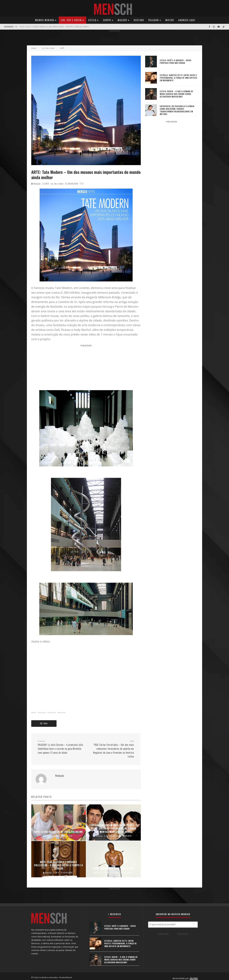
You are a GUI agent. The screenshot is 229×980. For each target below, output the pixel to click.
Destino (139, 20)
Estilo (92, 20)
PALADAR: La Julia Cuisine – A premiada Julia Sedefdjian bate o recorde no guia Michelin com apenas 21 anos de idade (61, 747)
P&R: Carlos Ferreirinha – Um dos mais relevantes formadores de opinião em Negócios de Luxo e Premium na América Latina (111, 749)
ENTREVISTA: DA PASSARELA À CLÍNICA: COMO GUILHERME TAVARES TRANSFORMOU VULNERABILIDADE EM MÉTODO (177, 110)
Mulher (122, 20)
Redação (36, 184)
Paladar (154, 20)
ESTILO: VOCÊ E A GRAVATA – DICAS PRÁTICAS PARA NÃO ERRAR (176, 61)
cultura (42, 712)
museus (62, 712)
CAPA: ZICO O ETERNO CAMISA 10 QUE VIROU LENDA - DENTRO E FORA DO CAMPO (54, 27)
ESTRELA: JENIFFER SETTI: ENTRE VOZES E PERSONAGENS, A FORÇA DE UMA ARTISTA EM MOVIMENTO (178, 78)
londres (52, 712)
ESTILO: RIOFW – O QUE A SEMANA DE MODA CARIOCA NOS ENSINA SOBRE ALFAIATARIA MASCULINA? (176, 94)
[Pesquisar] (194, 925)
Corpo (107, 20)
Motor (170, 20)
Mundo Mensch (45, 20)
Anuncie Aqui (187, 20)
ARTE (47, 184)
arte (34, 712)
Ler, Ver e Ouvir (71, 20)
